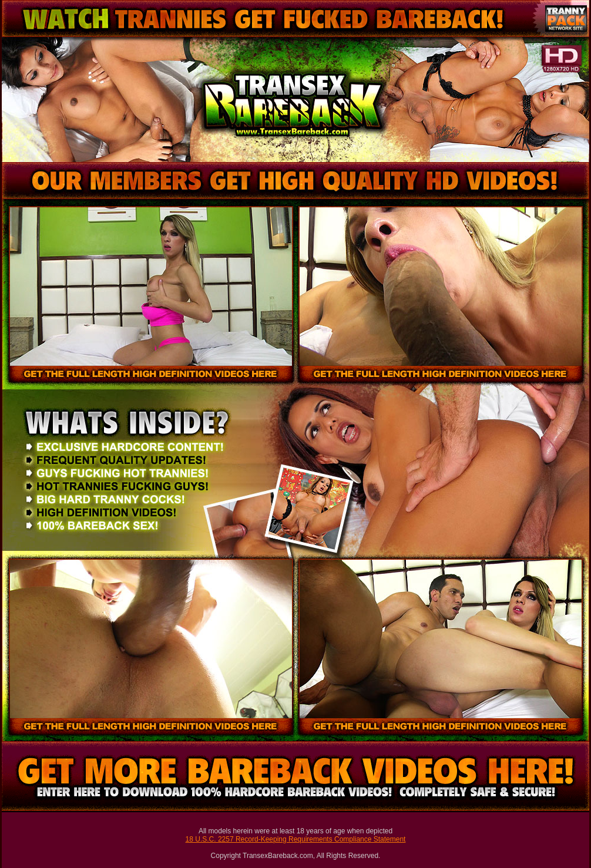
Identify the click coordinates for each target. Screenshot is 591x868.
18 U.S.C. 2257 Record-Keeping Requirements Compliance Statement (296, 839)
